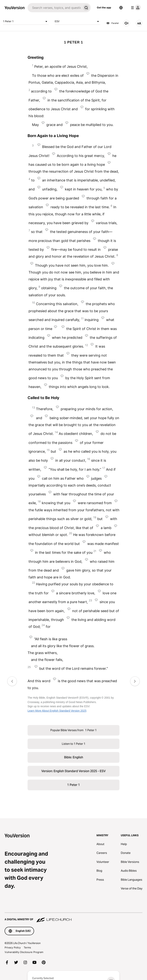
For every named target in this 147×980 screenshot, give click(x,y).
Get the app (104, 7)
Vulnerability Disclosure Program (24, 952)
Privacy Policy (13, 947)
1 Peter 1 (26, 21)
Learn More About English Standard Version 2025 (57, 711)
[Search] (55, 8)
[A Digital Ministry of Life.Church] (73, 918)
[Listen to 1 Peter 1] (127, 23)
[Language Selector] (121, 8)
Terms (27, 947)
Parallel (113, 23)
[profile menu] (135, 8)
